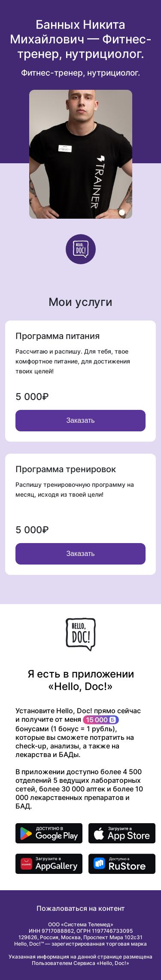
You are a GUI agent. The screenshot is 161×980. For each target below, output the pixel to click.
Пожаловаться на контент (81, 908)
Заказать (80, 420)
